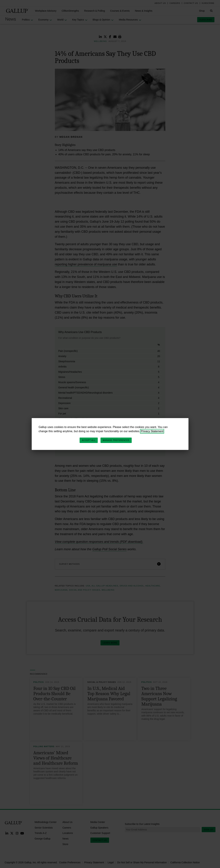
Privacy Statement (152, 431)
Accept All (89, 440)
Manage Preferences (116, 440)
